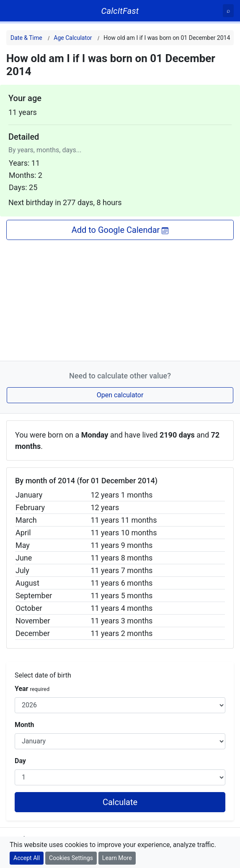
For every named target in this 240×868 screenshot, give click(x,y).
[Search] (228, 11)
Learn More (117, 858)
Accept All (27, 858)
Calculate (120, 802)
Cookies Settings (71, 858)
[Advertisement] (120, 299)
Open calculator (120, 395)
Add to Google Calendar (120, 230)
